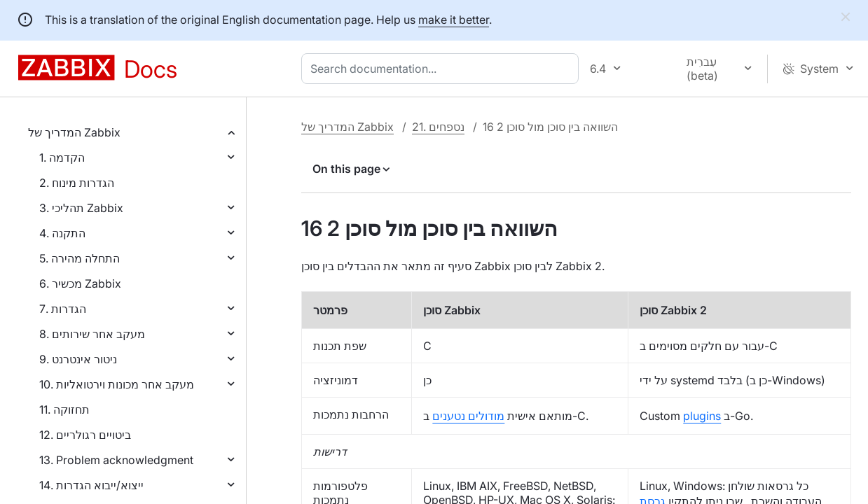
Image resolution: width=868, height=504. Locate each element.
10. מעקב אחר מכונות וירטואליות (117, 384)
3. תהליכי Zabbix (81, 208)
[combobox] (443, 69)
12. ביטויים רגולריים (85, 435)
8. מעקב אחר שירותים (92, 334)
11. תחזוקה (64, 409)
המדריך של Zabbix (74, 132)
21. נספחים (438, 127)
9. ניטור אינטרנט (78, 359)
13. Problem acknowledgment (116, 460)
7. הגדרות (63, 309)
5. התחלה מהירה (80, 258)
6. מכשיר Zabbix (80, 283)
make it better (454, 20)
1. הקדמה (62, 157)
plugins (702, 416)
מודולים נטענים (468, 416)
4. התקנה (62, 233)
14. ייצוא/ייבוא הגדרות (91, 485)
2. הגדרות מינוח (77, 183)
